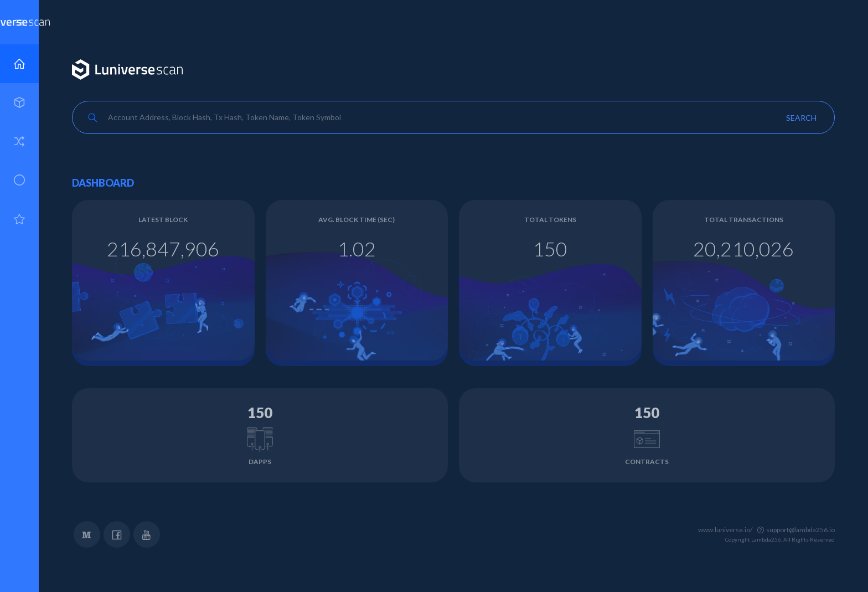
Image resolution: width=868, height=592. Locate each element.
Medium (87, 534)
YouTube (147, 534)
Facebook (117, 534)
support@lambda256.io (800, 530)
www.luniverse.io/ (725, 530)
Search (801, 118)
